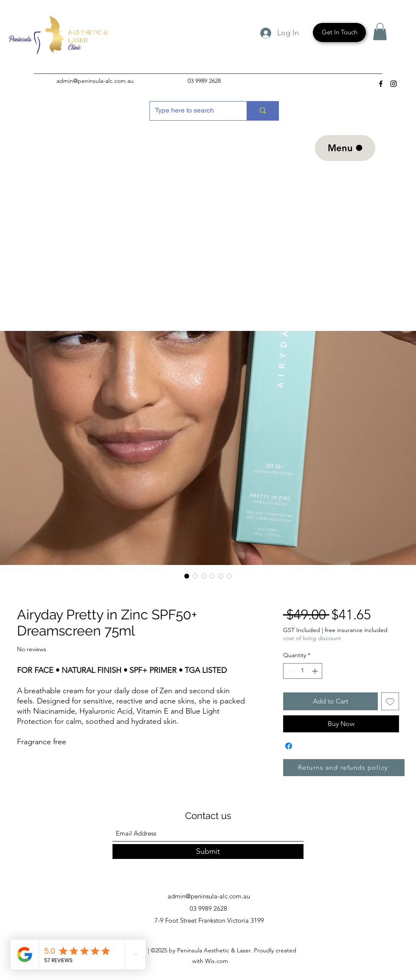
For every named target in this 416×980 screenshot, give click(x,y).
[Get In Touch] (339, 32)
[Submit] (208, 851)
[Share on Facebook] (289, 746)
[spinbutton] (303, 671)
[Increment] (316, 671)
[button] (380, 32)
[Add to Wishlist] (390, 701)
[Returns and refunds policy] (344, 768)
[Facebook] (381, 84)
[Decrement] (290, 671)
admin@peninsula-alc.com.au (95, 81)
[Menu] (345, 148)
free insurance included (356, 630)
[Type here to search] (192, 111)
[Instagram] (394, 84)
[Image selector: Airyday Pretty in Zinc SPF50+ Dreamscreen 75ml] (187, 576)
